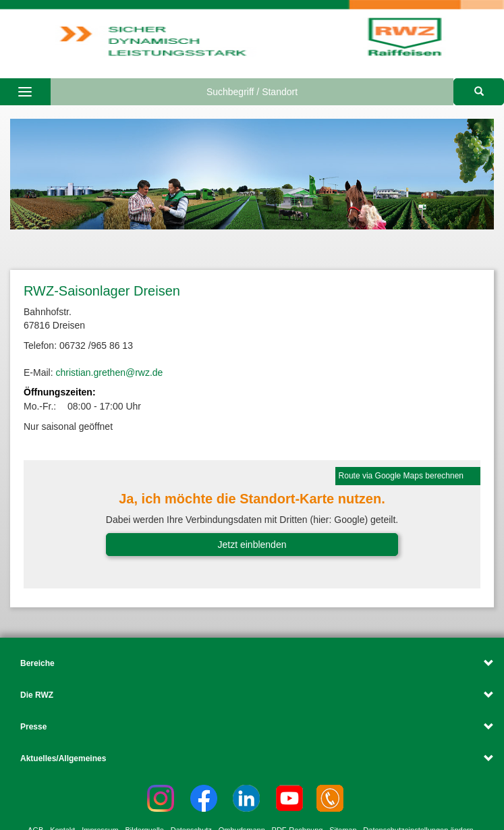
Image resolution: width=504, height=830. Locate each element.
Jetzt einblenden (252, 545)
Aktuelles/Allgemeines (63, 758)
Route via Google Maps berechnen (401, 476)
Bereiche (37, 663)
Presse (33, 727)
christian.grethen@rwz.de (109, 372)
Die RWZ (37, 695)
